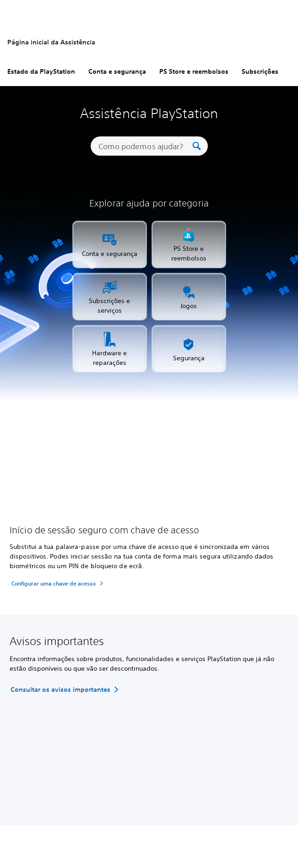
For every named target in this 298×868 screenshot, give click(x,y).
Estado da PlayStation (41, 71)
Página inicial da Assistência (51, 42)
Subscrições (260, 71)
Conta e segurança (117, 71)
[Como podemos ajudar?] (144, 146)
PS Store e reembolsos (194, 71)
